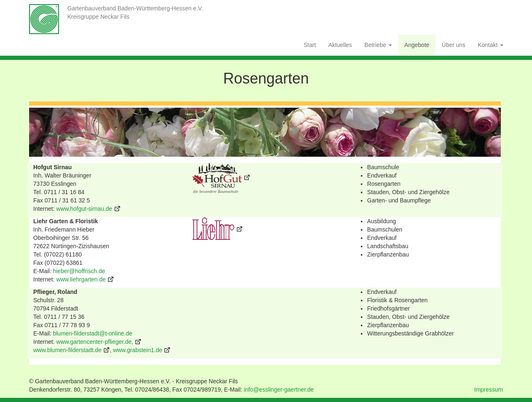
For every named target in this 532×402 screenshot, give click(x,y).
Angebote (417, 45)
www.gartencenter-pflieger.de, (95, 342)
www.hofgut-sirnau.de (84, 209)
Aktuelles (340, 45)
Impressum (489, 390)
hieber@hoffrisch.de (79, 271)
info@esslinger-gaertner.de (279, 390)
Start (310, 45)
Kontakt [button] (491, 45)
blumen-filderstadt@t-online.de (92, 333)
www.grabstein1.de (138, 350)
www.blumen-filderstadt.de (67, 350)
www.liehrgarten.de (80, 279)
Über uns (454, 45)
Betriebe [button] (378, 45)
